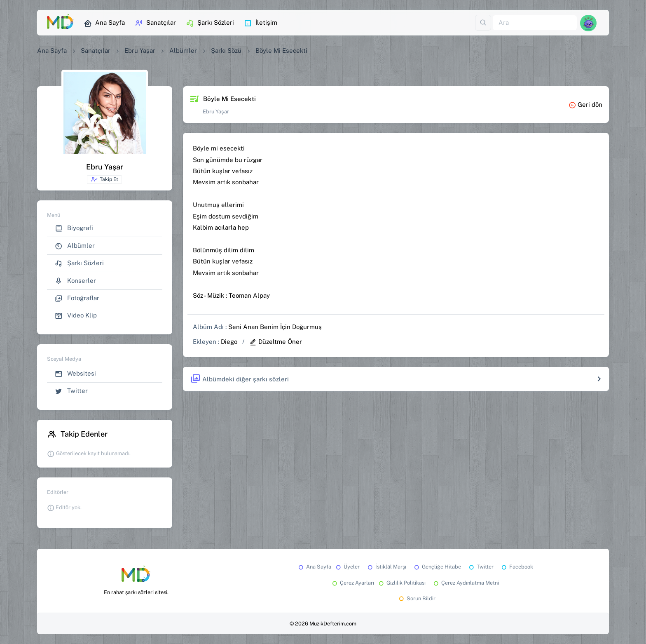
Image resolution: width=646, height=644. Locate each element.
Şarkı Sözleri (210, 23)
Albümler (183, 51)
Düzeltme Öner (276, 342)
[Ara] (535, 23)
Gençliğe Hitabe (437, 567)
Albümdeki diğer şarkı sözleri (240, 379)
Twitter (71, 391)
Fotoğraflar (77, 298)
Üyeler (347, 567)
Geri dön (585, 105)
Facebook (517, 567)
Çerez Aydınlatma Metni (466, 583)
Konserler (75, 281)
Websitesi (75, 374)
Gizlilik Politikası (401, 583)
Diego (229, 342)
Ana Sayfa (104, 23)
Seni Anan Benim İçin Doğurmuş (275, 327)
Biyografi (74, 228)
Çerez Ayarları (352, 583)
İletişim (261, 23)
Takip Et (104, 179)
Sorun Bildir (417, 598)
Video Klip (76, 316)
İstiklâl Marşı (386, 567)
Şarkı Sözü (226, 51)
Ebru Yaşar (140, 51)
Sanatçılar (155, 23)
